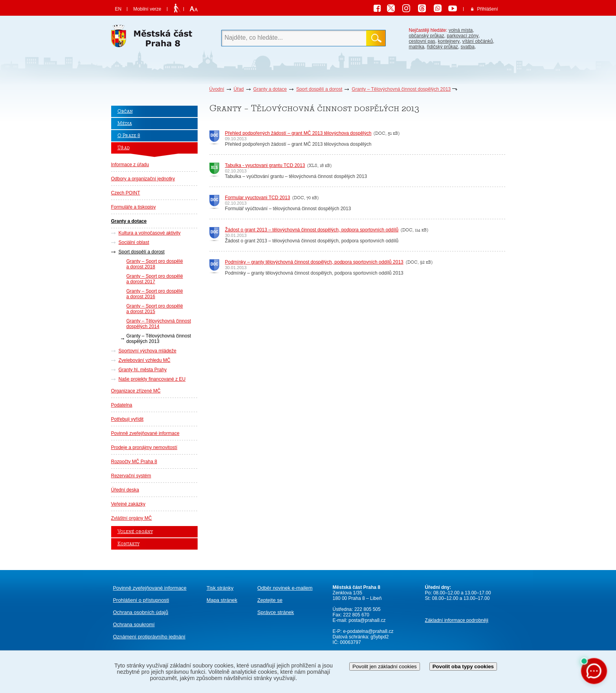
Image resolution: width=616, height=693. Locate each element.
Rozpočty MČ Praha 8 (134, 462)
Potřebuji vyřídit (127, 419)
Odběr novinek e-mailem (285, 588)
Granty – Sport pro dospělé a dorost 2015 (155, 309)
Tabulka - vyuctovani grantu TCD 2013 (265, 165)
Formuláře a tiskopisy (134, 207)
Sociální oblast (134, 242)
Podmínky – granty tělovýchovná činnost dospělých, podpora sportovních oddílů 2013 (314, 262)
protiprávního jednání (149, 637)
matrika (417, 47)
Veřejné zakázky (128, 504)
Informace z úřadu (130, 165)
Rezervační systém (131, 476)
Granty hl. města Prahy (143, 370)
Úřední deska (125, 490)
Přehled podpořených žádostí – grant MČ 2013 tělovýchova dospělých (298, 133)
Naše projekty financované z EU (152, 379)
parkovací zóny (463, 36)
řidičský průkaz (443, 47)
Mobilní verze (147, 9)
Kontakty (128, 544)
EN (118, 9)
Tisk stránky (220, 588)
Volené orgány (135, 532)
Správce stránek (276, 612)
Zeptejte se (270, 600)
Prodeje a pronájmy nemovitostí (144, 447)
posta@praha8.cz (367, 620)
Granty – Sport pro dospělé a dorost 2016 (155, 294)
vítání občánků (478, 41)
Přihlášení (487, 9)
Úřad (239, 89)
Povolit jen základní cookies (385, 666)
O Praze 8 (129, 136)
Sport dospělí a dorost (319, 89)
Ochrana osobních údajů (141, 612)
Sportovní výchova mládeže (148, 351)
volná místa (461, 30)
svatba (468, 47)
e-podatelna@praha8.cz (368, 631)
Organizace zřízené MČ (136, 391)
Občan (125, 111)
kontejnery (449, 41)
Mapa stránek (222, 600)
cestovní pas (422, 41)
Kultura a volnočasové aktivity (150, 233)
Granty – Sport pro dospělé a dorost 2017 (155, 279)
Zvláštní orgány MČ (132, 518)
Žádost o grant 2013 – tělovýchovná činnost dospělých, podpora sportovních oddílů (312, 230)
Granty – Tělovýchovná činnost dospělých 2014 (159, 324)
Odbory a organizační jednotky (143, 179)
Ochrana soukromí (134, 624)
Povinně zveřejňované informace (145, 433)
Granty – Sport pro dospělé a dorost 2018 (155, 264)
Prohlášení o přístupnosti (141, 600)
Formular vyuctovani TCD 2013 (258, 198)
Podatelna (122, 405)
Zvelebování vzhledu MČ (145, 360)
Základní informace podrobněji (457, 620)
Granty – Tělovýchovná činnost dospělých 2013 (401, 89)
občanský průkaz (427, 36)
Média (125, 124)
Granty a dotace (270, 89)
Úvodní (217, 89)
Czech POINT (126, 193)
